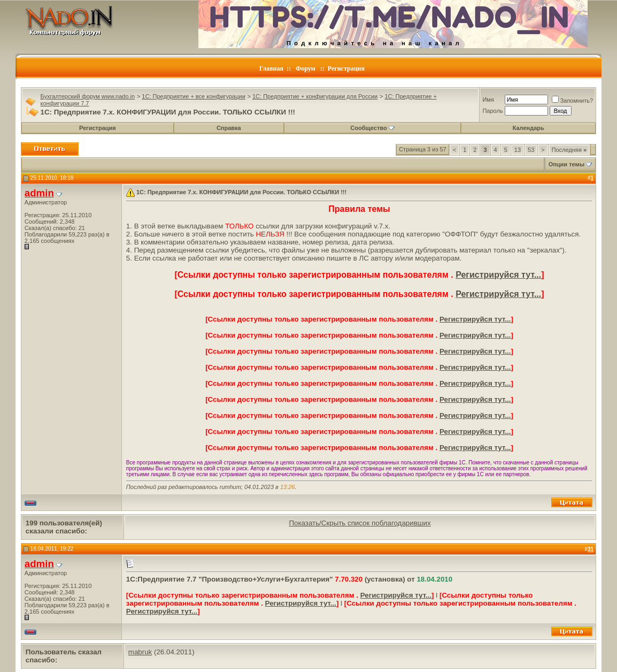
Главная (271, 68)
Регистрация (346, 68)
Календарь (529, 128)
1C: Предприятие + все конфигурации (193, 96)
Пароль (492, 111)
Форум (306, 68)
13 (518, 150)
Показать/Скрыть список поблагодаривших (360, 523)
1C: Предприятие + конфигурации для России (315, 96)
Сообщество (372, 128)
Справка (229, 128)
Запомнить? (573, 101)
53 (531, 150)
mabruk (140, 652)
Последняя (569, 150)
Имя (488, 100)
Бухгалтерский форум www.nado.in (88, 96)
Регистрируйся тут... (498, 275)
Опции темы (566, 164)
